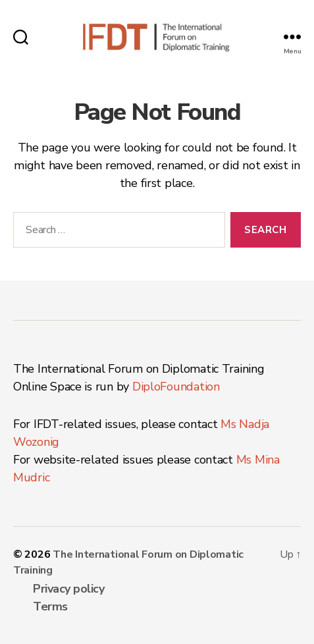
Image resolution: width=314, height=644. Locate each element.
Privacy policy (68, 589)
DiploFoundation (176, 387)
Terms (50, 606)
